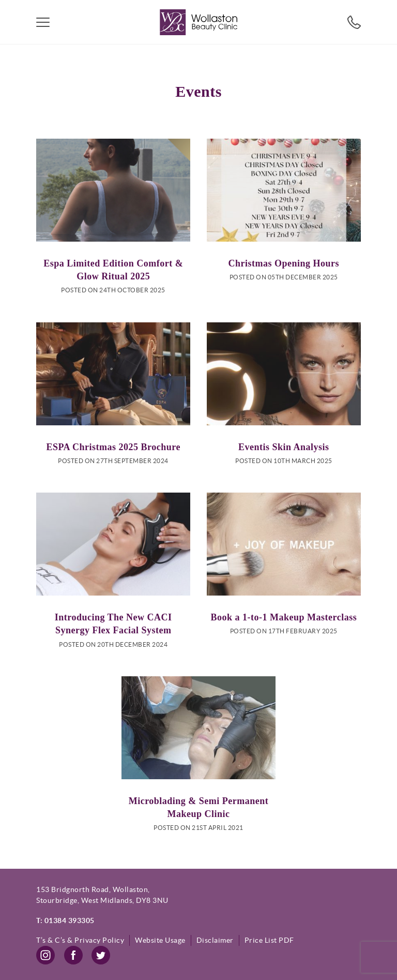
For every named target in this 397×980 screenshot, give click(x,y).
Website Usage (160, 940)
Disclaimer (215, 940)
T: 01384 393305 (65, 920)
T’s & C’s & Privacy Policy (80, 940)
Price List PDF (269, 940)
